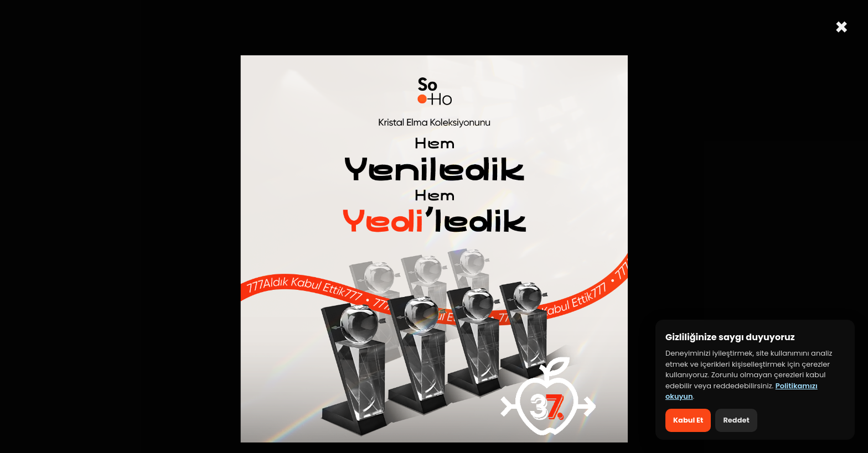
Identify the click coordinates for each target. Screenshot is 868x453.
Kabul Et (688, 420)
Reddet (736, 420)
